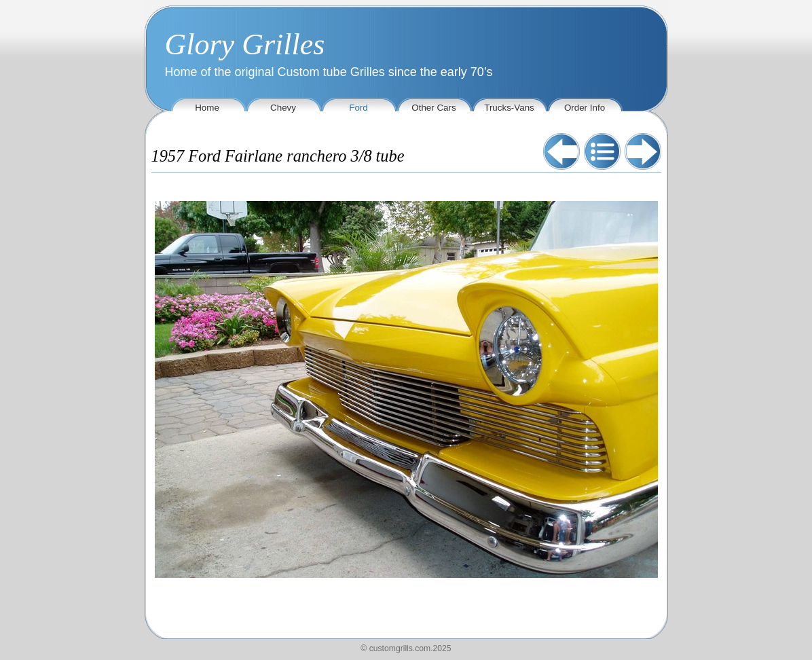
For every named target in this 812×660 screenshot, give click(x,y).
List (602, 151)
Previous (561, 151)
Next (643, 151)
